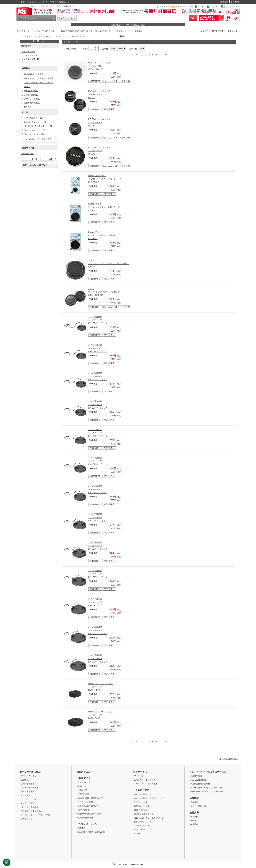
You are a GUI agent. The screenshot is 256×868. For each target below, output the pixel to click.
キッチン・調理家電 (30, 788)
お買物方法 (82, 790)
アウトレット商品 (32, 99)
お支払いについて (142, 806)
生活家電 (25, 780)
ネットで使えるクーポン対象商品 (39, 83)
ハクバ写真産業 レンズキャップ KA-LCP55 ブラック (98, 461)
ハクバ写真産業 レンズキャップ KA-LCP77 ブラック (98, 602)
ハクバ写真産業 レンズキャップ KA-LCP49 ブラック (98, 405)
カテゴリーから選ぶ (27, 18)
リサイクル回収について (88, 806)
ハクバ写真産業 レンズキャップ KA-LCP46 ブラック (98, 376)
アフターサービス (85, 802)
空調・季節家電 (28, 784)
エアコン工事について (144, 814)
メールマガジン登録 (184, 7)
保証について (140, 830)
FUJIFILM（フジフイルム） (39, 126)
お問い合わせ (83, 810)
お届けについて (141, 810)
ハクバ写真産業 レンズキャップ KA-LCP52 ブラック (98, 433)
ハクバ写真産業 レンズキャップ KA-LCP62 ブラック (98, 518)
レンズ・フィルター (55, 36)
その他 (137, 833)
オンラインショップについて (147, 826)
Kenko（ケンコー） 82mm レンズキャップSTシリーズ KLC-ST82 (104, 235)
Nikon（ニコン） (34, 134)
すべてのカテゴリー (30, 776)
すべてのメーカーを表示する (39, 139)
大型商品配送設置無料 (200, 784)
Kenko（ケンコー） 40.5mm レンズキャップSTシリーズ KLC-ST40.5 (105, 179)
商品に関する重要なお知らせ (91, 832)
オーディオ (26, 795)
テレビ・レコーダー (30, 799)
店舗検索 (194, 802)
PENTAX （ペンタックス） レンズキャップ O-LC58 (100, 122)
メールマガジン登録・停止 (146, 784)
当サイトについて (85, 782)
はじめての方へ (38, 6)
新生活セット (87, 31)
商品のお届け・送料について (90, 798)
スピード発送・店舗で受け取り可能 (206, 788)
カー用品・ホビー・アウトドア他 (35, 815)
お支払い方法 (83, 794)
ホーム (23, 36)
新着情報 (81, 828)
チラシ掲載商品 (31, 95)
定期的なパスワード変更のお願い (128, 25)
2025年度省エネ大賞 (70, 31)
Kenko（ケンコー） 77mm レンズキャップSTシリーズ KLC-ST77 (104, 207)
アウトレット (27, 819)
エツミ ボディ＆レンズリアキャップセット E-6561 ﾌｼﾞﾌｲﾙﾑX (104, 292)
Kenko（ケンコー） (36, 130)
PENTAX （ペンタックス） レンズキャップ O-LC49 (100, 151)
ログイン (201, 7)
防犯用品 (138, 31)
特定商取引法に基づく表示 (89, 814)
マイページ (215, 7)
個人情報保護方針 (85, 818)
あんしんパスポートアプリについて (150, 798)
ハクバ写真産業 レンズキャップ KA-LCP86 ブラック (98, 659)
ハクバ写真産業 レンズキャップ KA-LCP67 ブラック (98, 546)
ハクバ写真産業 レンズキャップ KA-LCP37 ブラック (98, 320)
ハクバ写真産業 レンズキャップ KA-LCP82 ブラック (98, 630)
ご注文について (141, 802)
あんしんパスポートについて (147, 794)
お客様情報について (143, 822)
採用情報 (224, 2)
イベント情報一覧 (198, 806)
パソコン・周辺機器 (30, 807)
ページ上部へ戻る (230, 759)
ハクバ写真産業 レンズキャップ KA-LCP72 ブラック (98, 574)
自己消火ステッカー (104, 31)
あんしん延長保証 (198, 780)
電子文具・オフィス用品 (32, 811)
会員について (83, 786)
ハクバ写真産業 (34, 118)
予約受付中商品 (31, 91)
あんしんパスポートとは (145, 780)
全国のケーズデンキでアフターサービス (208, 792)
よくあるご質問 (54, 6)
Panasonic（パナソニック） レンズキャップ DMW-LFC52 (101, 687)
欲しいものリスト (232, 7)
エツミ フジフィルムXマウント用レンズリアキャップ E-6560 (109, 264)
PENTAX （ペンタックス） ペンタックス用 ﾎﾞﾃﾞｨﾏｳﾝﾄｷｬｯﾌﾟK (100, 66)
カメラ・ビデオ (65, 18)
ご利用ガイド (68, 6)
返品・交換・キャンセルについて (149, 818)
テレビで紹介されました (48, 31)
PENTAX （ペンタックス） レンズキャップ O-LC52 (100, 94)
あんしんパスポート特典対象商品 (39, 78)
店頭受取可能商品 (32, 103)
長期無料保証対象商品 (34, 74)
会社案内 (235, 2)
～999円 (27, 154)
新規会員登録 (166, 7)
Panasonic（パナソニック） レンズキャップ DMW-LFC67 (101, 715)
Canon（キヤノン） (36, 122)
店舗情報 (194, 798)
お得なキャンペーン (123, 31)
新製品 (27, 87)
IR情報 (193, 821)
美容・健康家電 (28, 792)
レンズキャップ (74, 36)
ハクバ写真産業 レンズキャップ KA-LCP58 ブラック (98, 489)
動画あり (28, 107)
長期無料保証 (196, 776)
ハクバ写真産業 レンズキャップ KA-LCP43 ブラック (98, 348)
